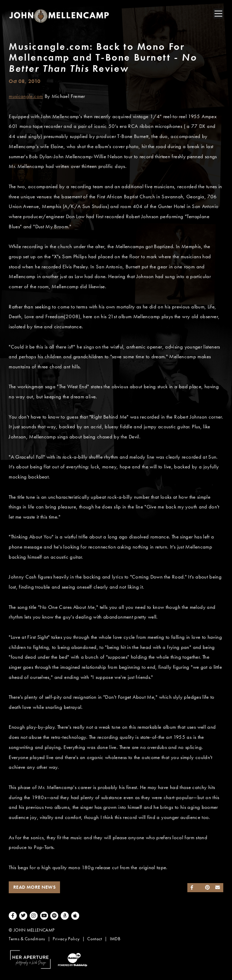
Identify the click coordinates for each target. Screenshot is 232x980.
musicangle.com (26, 96)
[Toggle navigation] (218, 14)
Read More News (34, 887)
